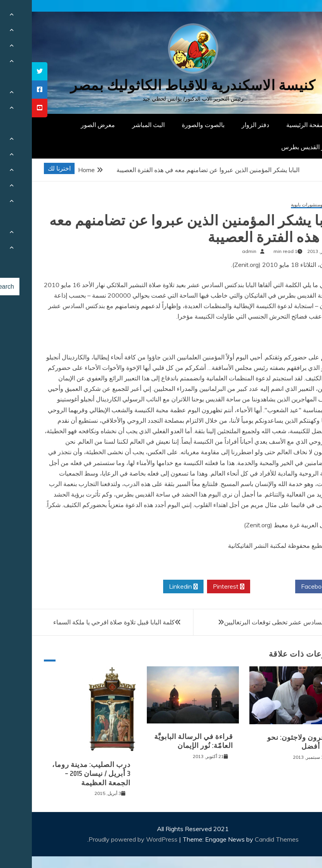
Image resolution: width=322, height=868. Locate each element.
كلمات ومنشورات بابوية (282, 205)
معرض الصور (66, 125)
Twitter (241, 587)
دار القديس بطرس (273, 147)
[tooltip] (8, 71)
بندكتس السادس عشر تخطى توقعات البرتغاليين (253, 622)
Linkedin (151, 587)
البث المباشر (117, 125)
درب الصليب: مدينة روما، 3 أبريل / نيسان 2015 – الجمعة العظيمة (59, 774)
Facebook (286, 587)
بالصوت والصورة (171, 125)
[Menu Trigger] (295, 17)
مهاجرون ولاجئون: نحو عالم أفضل (270, 742)
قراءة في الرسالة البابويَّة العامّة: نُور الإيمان (162, 741)
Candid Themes (245, 839)
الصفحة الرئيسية (276, 125)
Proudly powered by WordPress (102, 839)
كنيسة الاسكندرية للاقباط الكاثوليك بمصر (161, 85)
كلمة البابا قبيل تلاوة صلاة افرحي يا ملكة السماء (82, 622)
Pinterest (197, 587)
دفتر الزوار (224, 125)
